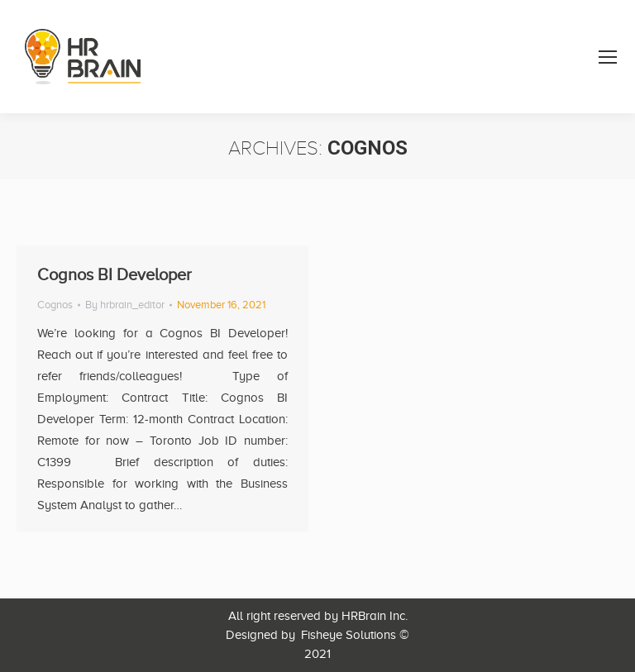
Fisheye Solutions (349, 635)
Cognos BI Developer (115, 274)
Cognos (55, 305)
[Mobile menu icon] (608, 57)
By (125, 305)
